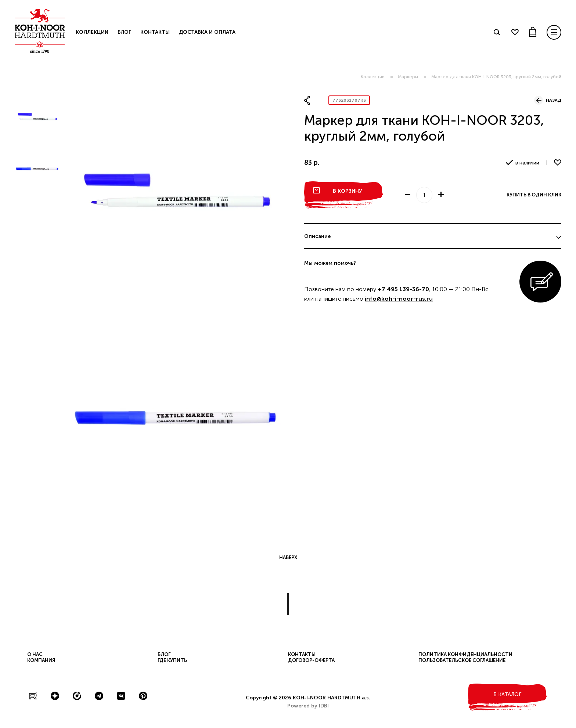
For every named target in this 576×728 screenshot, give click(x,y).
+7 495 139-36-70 (403, 289)
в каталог (507, 694)
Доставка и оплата (207, 32)
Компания (41, 660)
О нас (35, 654)
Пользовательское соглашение (462, 660)
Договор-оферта (311, 660)
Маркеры (408, 77)
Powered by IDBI (308, 706)
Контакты (155, 32)
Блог (124, 32)
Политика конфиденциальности (465, 654)
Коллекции (373, 77)
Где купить (172, 660)
